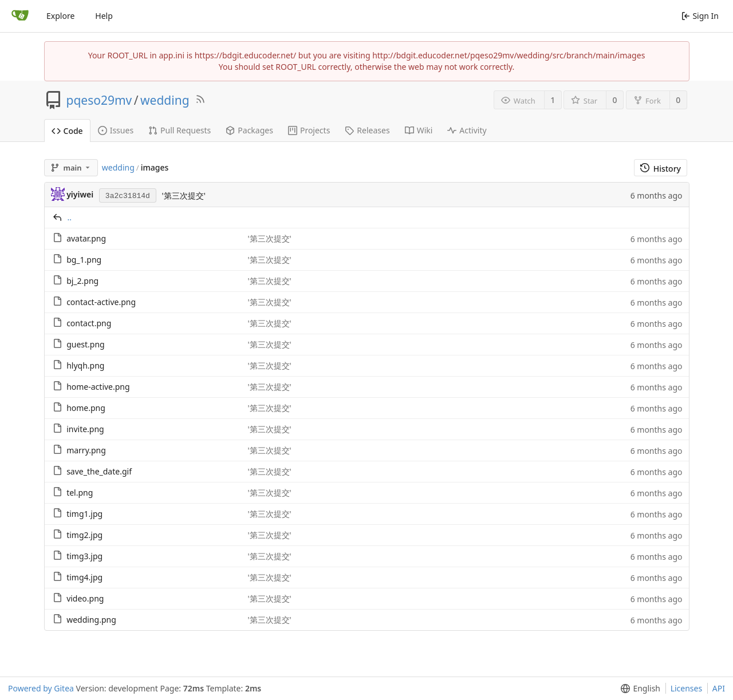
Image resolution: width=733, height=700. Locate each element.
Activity (467, 130)
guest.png (86, 344)
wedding (165, 100)
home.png (86, 408)
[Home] (20, 16)
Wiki (419, 130)
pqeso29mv (99, 100)
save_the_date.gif (99, 471)
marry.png (86, 450)
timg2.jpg (84, 535)
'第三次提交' (183, 195)
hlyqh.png (85, 365)
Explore (60, 16)
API (719, 688)
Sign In (700, 16)
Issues (116, 130)
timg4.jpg (84, 577)
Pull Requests (180, 130)
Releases (367, 130)
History (661, 169)
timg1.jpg (84, 514)
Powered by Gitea (41, 688)
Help (104, 16)
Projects (309, 130)
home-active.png (98, 387)
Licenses (687, 688)
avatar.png (86, 238)
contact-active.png (101, 302)
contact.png (89, 323)
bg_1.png (84, 260)
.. (70, 217)
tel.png (80, 493)
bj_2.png (82, 281)
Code (67, 131)
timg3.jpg (84, 556)
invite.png (85, 429)
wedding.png (91, 620)
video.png (85, 598)
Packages (249, 130)
